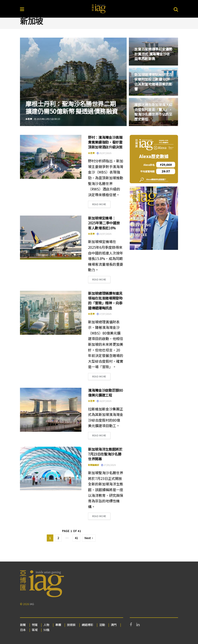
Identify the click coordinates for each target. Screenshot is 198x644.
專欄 (58, 625)
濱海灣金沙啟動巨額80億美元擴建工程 (105, 393)
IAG (32, 604)
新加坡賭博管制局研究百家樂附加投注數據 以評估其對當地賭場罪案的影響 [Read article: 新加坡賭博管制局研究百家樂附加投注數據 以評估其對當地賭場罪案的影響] (153, 82)
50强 (46, 630)
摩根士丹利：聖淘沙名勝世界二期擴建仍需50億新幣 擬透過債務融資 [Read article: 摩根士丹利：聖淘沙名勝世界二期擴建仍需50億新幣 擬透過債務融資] (72, 107)
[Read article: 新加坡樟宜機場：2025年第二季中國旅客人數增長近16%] (51, 238)
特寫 (35, 625)
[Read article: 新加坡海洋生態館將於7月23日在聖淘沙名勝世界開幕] (51, 469)
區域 (35, 630)
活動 (102, 625)
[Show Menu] (22, 9)
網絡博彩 (87, 625)
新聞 (23, 625)
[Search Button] (176, 9)
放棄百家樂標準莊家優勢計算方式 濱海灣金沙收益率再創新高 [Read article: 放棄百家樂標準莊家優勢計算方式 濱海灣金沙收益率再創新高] (153, 54)
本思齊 (29, 119)
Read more (101, 204)
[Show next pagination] (89, 538)
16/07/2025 (104, 401)
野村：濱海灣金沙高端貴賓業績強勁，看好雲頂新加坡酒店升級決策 (105, 142)
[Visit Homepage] (99, 9)
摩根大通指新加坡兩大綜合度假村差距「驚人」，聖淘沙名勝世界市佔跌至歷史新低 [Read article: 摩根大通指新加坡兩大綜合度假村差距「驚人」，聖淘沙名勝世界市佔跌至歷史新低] (153, 112)
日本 (23, 630)
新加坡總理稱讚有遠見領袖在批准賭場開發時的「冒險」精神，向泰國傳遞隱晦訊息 (105, 301)
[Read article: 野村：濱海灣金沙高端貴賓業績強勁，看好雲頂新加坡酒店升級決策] (51, 157)
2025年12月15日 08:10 (47, 119)
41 (76, 538)
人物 (46, 625)
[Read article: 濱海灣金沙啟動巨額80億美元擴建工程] (51, 410)
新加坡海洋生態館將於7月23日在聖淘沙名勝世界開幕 (105, 454)
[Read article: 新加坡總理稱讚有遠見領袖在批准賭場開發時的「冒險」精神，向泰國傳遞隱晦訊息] (51, 313)
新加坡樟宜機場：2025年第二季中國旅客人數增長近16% (104, 223)
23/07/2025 (104, 234)
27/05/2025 (109, 465)
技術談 (71, 625)
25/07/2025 (104, 153)
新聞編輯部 (94, 465)
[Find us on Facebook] (131, 625)
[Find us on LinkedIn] (138, 625)
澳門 (114, 625)
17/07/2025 (104, 314)
